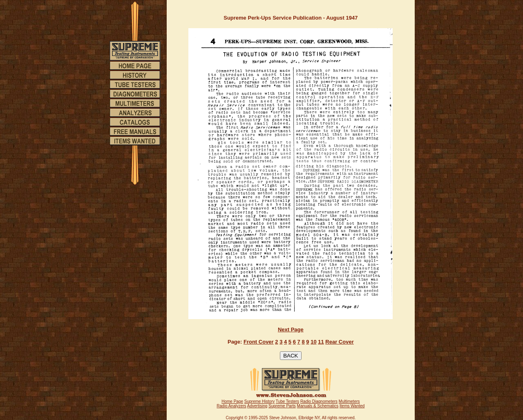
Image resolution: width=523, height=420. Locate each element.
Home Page (232, 401)
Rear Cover (339, 342)
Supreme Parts (282, 406)
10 (313, 342)
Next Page (291, 330)
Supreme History (259, 401)
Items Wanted (352, 406)
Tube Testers (287, 401)
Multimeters (349, 401)
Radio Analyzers (231, 406)
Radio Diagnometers (319, 401)
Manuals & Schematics (318, 406)
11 (321, 342)
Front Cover (259, 342)
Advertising (257, 406)
